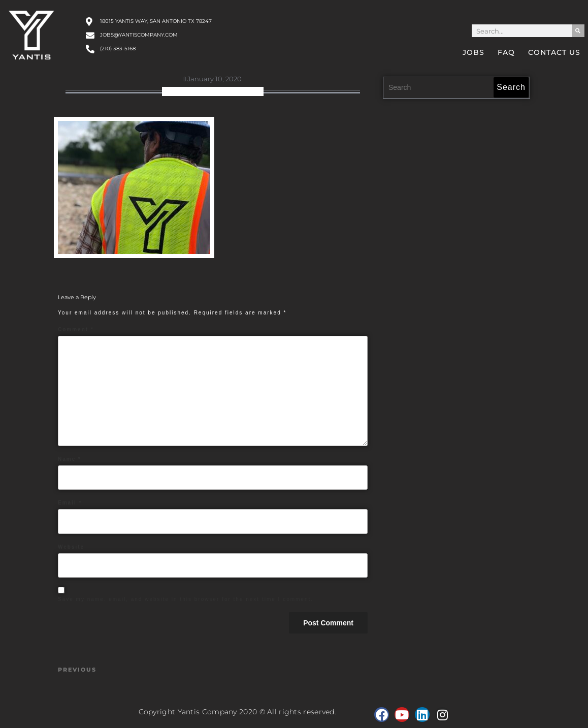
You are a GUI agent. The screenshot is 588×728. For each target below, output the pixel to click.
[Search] (578, 31)
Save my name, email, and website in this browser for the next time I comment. (186, 599)
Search (511, 87)
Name (70, 459)
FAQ (506, 52)
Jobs (473, 52)
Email (70, 503)
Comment (76, 329)
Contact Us (554, 52)
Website (71, 547)
